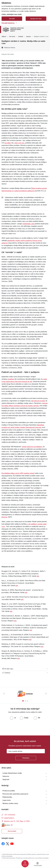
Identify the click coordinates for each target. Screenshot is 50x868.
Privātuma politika (9, 791)
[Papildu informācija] (12, 825)
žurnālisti (8, 143)
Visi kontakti (12, 831)
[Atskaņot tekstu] (10, 47)
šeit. (22, 599)
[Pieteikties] (26, 758)
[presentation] (17, 727)
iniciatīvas (11, 379)
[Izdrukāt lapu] (25, 669)
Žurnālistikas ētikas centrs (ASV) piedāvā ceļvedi (18, 473)
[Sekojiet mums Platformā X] (8, 844)
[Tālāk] (46, 693)
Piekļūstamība (7, 797)
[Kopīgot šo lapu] (25, 673)
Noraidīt (12, 19)
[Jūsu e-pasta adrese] (26, 751)
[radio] (13, 718)
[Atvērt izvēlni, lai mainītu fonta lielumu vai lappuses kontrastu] (38, 864)
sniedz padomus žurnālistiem (32, 447)
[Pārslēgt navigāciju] (25, 864)
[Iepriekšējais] (4, 693)
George (5, 517)
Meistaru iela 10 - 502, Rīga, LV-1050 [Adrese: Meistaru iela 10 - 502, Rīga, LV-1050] (17, 821)
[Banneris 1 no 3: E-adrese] (25, 694)
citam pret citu (19, 143)
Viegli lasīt (6, 779)
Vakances (6, 776)
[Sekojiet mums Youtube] (12, 844)
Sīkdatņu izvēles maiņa (10, 803)
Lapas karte (7, 800)
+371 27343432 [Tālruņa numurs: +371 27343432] (10, 815)
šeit (38, 576)
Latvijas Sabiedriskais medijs (12, 773)
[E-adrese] (6, 825)
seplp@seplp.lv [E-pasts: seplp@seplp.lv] (9, 818)
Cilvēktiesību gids (28, 224)
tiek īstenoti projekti (38, 401)
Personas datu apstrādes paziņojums (15, 794)
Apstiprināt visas (36, 19)
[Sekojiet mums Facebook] (3, 844)
